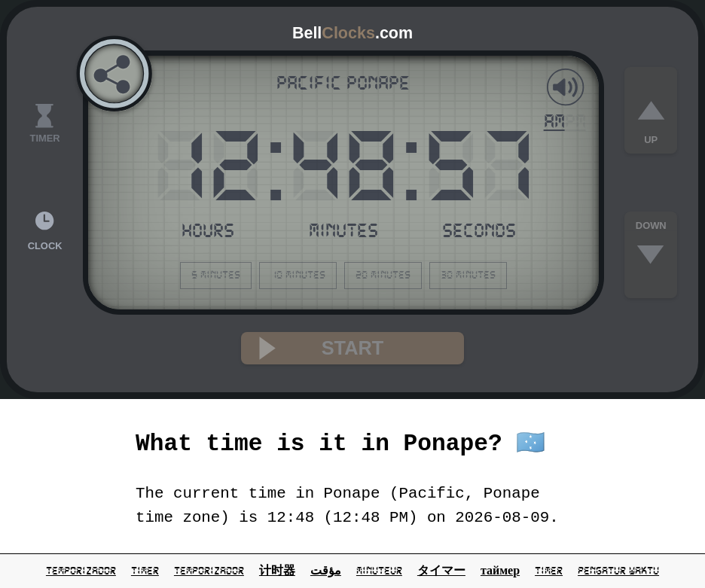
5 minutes (216, 275)
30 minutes (468, 275)
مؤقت (326, 571)
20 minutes (383, 275)
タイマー (441, 571)
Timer (549, 571)
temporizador (81, 571)
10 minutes (298, 275)
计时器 (277, 571)
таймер (500, 571)
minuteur (379, 571)
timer (145, 571)
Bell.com (352, 33)
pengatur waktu (618, 571)
